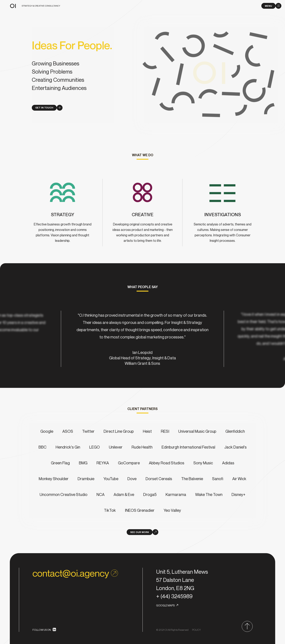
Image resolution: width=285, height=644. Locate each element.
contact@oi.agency (75, 573)
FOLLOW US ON (42, 630)
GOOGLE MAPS (165, 605)
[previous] (36, 339)
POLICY (196, 630)
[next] (249, 339)
